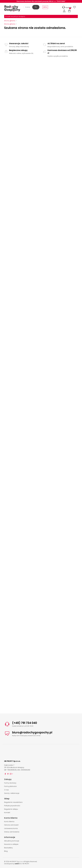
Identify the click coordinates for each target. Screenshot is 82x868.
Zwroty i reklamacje (12, 793)
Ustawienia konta (11, 828)
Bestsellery (8, 848)
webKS (17, 864)
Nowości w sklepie (11, 844)
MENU (45, 7)
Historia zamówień (11, 825)
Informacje (10, 837)
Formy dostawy (10, 783)
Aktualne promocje (12, 841)
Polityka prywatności (12, 806)
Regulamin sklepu (11, 809)
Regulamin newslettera (13, 802)
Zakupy (8, 779)
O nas (6, 790)
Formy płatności (10, 786)
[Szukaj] (31, 7)
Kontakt (67, 7)
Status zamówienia (12, 832)
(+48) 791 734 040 (25, 723)
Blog (6, 851)
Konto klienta (11, 818)
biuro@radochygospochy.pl (32, 732)
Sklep (7, 799)
